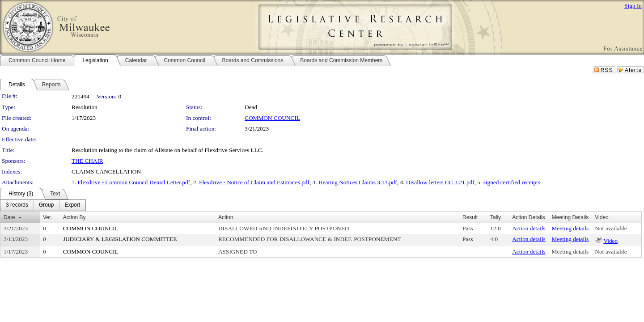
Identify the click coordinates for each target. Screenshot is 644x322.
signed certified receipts (512, 182)
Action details (529, 228)
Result (470, 217)
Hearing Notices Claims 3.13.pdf (358, 182)
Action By (74, 217)
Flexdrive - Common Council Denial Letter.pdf (134, 182)
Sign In (633, 6)
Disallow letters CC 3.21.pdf (440, 182)
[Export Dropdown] (72, 205)
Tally (496, 217)
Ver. (48, 217)
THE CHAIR (87, 161)
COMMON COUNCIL (272, 118)
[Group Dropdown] (46, 205)
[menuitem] (17, 205)
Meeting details (570, 228)
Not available (611, 228)
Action (226, 217)
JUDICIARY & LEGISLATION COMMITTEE (120, 239)
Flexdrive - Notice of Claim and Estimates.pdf (254, 182)
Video (610, 241)
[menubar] (43, 205)
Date (9, 217)
